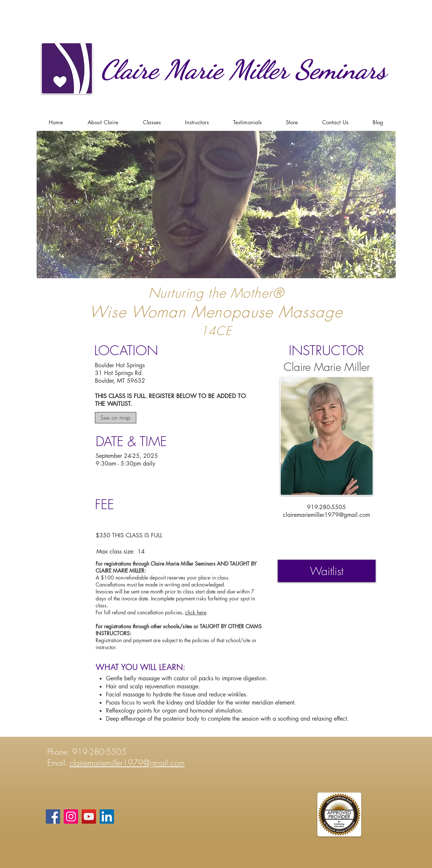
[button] (152, 122)
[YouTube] (89, 816)
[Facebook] (53, 816)
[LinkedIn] (107, 816)
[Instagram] (71, 816)
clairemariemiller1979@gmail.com (326, 515)
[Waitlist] (327, 571)
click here (196, 612)
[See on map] (116, 418)
